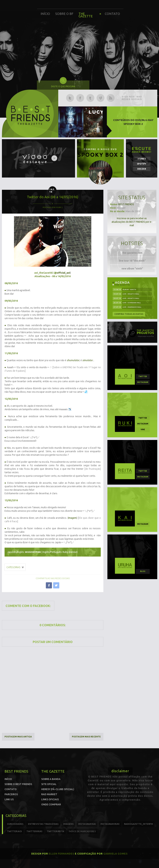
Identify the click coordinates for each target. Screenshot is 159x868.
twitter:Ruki (34, 831)
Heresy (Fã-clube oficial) (58, 789)
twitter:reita (56, 831)
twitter (143, 376)
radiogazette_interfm (139, 824)
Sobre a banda (51, 779)
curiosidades (15, 824)
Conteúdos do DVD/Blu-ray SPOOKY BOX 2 (133, 122)
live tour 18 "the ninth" (132, 261)
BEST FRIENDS (126, 204)
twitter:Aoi (14, 831)
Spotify (142, 164)
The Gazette (86, 15)
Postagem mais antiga (18, 737)
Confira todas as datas (129, 314)
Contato (112, 14)
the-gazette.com (132, 253)
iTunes (142, 159)
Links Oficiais (50, 799)
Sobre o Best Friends (18, 784)
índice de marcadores (82, 831)
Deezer (142, 169)
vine (143, 430)
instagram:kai (87, 824)
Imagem (72, 518)
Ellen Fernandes (61, 854)
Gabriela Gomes (116, 854)
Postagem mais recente (86, 737)
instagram (143, 382)
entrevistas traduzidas (43, 824)
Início (45, 14)
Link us (9, 799)
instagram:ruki (110, 824)
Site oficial (49, 784)
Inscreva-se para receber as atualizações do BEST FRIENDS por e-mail (132, 222)
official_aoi (63, 273)
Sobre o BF (64, 14)
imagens (68, 824)
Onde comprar (51, 804)
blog (143, 571)
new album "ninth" (132, 269)
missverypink (33, 552)
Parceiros (11, 794)
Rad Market (49, 794)
